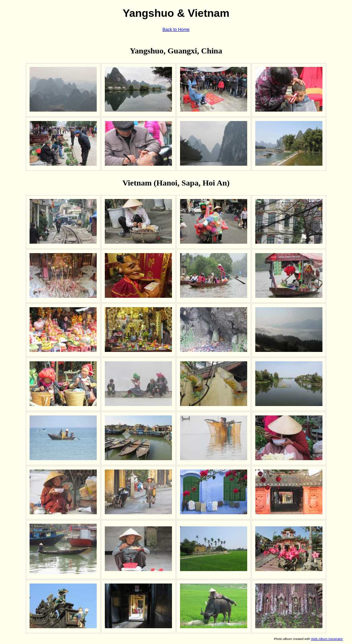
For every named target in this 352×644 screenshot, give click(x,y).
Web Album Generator (327, 639)
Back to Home (176, 29)
